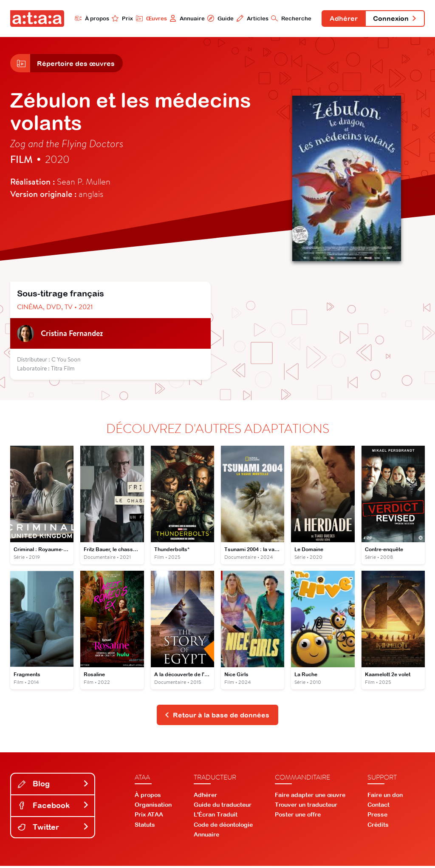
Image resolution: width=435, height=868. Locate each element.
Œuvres (148, 18)
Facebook (54, 807)
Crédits (378, 826)
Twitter (54, 829)
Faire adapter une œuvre (310, 797)
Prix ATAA (149, 817)
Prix (120, 18)
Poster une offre (298, 817)
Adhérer (342, 19)
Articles (250, 18)
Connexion (394, 19)
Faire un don (385, 797)
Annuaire (185, 18)
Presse (377, 817)
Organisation (153, 807)
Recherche (289, 18)
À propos (89, 18)
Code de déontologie (223, 826)
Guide (218, 18)
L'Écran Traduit (216, 817)
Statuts (145, 826)
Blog (54, 786)
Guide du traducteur (223, 807)
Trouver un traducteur (306, 807)
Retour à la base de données (217, 717)
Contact (379, 807)
